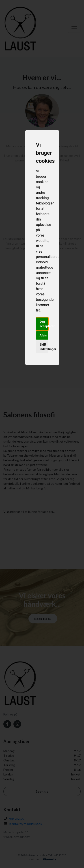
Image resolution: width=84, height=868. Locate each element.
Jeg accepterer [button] (44, 324)
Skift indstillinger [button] (44, 347)
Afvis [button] (43, 335)
